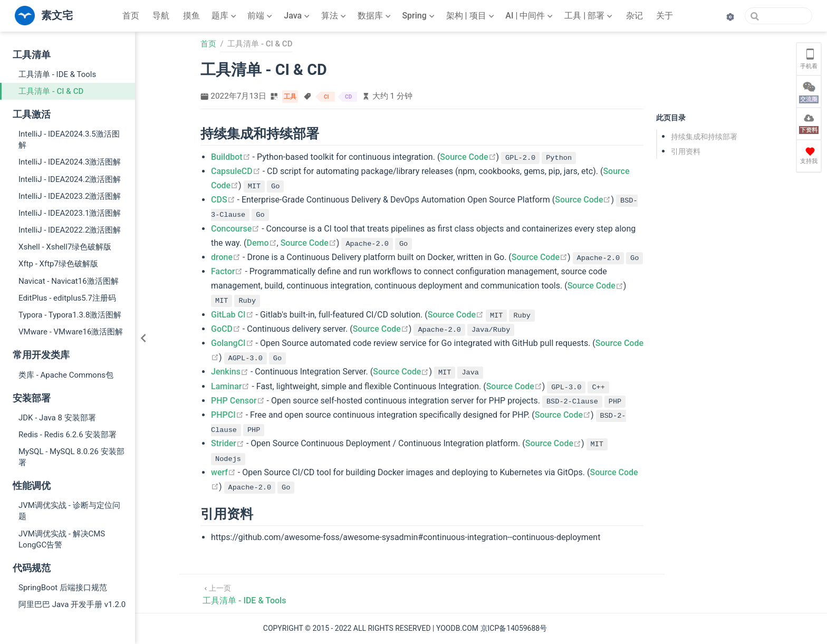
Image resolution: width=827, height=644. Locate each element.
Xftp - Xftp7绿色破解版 (58, 264)
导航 (161, 16)
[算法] (335, 16)
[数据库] (375, 16)
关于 (665, 16)
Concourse (235, 229)
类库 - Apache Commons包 (66, 375)
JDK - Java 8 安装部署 (57, 418)
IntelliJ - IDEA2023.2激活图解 (70, 196)
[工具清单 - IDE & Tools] (244, 594)
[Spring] (419, 16)
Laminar (230, 386)
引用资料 (686, 151)
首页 (131, 16)
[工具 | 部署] (589, 16)
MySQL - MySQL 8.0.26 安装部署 (71, 457)
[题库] (225, 16)
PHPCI (227, 415)
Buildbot (231, 157)
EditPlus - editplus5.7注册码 (67, 298)
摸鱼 (191, 16)
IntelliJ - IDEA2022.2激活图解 (70, 230)
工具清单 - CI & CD (51, 91)
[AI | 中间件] (530, 16)
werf (223, 472)
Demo (262, 243)
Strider (228, 443)
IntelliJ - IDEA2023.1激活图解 (70, 213)
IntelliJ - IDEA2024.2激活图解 (70, 179)
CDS (223, 200)
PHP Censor (238, 401)
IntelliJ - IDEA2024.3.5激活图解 (69, 140)
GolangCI (232, 343)
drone (226, 257)
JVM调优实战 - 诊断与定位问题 (69, 511)
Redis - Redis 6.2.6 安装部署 (68, 435)
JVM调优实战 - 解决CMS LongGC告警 (62, 539)
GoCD (226, 329)
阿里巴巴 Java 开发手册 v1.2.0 (72, 604)
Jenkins (230, 372)
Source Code (468, 157)
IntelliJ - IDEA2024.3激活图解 (70, 162)
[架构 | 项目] (471, 16)
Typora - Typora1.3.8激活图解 (70, 315)
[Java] (298, 16)
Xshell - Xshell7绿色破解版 (65, 247)
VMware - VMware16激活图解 (71, 332)
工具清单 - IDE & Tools (57, 74)
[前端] (261, 16)
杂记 (634, 16)
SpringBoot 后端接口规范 (63, 588)
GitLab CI (232, 315)
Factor (227, 271)
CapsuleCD (236, 171)
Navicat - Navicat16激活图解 (69, 281)
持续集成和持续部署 (704, 137)
